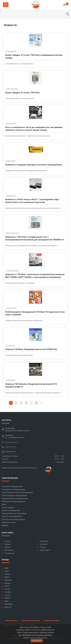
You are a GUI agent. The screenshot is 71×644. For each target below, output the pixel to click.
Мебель (5, 525)
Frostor (6, 595)
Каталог (6, 541)
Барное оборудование (11, 510)
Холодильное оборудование (14, 490)
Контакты (43, 541)
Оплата (6, 547)
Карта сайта (44, 550)
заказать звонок (11, 621)
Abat (5, 568)
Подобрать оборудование (31, 621)
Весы (4, 504)
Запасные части (9, 522)
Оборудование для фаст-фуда (14, 513)
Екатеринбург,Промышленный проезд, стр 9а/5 (17, 430)
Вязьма (6, 583)
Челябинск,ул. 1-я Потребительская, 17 (15, 436)
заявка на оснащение (52, 621)
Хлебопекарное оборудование (14, 496)
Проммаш (7, 604)
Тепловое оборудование (12, 486)
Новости (42, 544)
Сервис (6, 544)
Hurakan (6, 592)
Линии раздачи (8, 507)
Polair (5, 571)
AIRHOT (6, 598)
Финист (6, 574)
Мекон (6, 577)
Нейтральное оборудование (14, 502)
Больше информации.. (39, 638)
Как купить (8, 550)
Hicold (6, 589)
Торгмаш (7, 580)
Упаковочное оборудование (14, 519)
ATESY (6, 586)
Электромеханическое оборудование (17, 492)
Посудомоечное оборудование (15, 498)
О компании (8, 553)
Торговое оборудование (12, 516)
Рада (5, 601)
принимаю (37, 641)
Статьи (42, 547)
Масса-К (7, 607)
